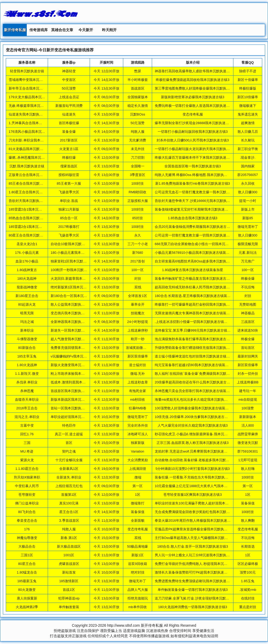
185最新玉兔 (27, 581)
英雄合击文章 (62, 30)
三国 (27, 443)
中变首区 (69, 80)
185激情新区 (69, 581)
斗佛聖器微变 (27, 339)
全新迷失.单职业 (69, 477)
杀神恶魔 (27, 391)
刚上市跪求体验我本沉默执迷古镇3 (77, 374)
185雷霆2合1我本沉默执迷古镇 (32, 209)
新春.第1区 (69, 538)
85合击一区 (69, 218)
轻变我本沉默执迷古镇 (27, 71)
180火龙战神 (27, 279)
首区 (69, 443)
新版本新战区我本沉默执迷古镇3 (75, 400)
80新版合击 (27, 348)
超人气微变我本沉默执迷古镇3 (74, 339)
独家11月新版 (69, 209)
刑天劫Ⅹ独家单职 (27, 477)
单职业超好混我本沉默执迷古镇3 (75, 417)
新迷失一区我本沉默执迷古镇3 (74, 330)
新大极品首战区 (69, 546)
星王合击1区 (69, 512)
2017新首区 (69, 140)
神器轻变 (69, 71)
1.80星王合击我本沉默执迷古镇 (32, 192)
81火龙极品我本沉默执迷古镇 (31, 149)
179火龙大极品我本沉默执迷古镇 (34, 97)
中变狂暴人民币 (27, 486)
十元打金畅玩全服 (69, 460)
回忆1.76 (27, 434)
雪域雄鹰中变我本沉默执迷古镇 (33, 80)
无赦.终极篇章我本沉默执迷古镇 (33, 106)
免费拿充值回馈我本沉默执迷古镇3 (77, 348)
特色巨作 (69, 425)
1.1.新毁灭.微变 (27, 374)
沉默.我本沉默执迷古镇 (27, 166)
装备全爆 (69, 132)
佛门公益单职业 (27, 503)
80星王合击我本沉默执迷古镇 (31, 235)
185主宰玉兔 (27, 356)
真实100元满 (69, 503)
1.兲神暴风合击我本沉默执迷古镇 (34, 123)
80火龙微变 (27, 590)
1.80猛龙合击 (27, 572)
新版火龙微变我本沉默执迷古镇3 (75, 365)
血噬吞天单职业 (27, 400)
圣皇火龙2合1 (27, 244)
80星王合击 (27, 564)
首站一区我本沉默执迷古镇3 (72, 408)
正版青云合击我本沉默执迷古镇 (33, 175)
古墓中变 (27, 425)
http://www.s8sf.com (124, 625)
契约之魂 (69, 451)
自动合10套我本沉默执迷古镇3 (74, 244)
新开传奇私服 (15, 30)
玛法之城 (27, 322)
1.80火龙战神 (27, 365)
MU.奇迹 (27, 451)
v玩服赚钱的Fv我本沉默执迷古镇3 (76, 356)
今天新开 (86, 30)
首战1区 (69, 590)
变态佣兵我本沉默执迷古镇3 (72, 313)
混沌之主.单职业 (27, 417)
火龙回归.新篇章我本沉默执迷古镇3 (78, 279)
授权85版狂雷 (69, 175)
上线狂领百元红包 (69, 486)
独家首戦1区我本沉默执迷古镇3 (75, 261)
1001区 (69, 555)
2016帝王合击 (27, 408)
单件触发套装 (69, 607)
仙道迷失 (69, 114)
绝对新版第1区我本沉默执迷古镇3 (76, 287)
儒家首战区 (69, 166)
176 (27, 529)
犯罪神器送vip (69, 598)
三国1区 (27, 555)
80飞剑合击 (27, 512)
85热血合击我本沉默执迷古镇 (31, 218)
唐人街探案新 (27, 598)
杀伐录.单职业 (27, 382)
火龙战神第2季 (27, 607)
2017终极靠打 (69, 227)
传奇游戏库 (39, 30)
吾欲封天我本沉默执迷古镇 (29, 201)
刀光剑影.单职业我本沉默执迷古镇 (35, 140)
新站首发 (69, 572)
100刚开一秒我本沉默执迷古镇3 (75, 270)
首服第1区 (69, 495)
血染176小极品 (27, 261)
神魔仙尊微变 (27, 538)
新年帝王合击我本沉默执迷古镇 (33, 88)
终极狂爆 (69, 158)
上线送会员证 (69, 97)
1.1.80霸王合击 (27, 469)
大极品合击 (27, 546)
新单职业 (27, 330)
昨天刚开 (109, 30)
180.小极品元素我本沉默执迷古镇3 (77, 253)
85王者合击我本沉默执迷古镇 (31, 183)
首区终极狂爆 (69, 123)
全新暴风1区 (69, 469)
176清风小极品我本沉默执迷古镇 (34, 132)
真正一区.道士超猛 (69, 434)
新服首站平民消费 (69, 106)
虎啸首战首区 (69, 564)
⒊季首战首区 (69, 521)
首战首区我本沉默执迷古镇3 (72, 391)
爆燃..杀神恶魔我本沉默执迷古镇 (33, 158)
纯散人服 (69, 529)
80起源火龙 (27, 304)
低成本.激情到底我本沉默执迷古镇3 (78, 382)
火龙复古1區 (69, 149)
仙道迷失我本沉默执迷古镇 (29, 114)
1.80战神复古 (27, 270)
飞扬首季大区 (69, 192)
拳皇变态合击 (27, 521)
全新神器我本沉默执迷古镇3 (72, 322)
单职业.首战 (69, 201)
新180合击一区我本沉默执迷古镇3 (77, 296)
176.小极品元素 (27, 253)
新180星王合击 (27, 296)
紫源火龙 (27, 460)
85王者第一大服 (69, 183)
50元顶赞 (69, 88)
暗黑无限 (27, 313)
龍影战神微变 (27, 287)
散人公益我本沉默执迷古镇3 (72, 304)
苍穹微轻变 (27, 495)
